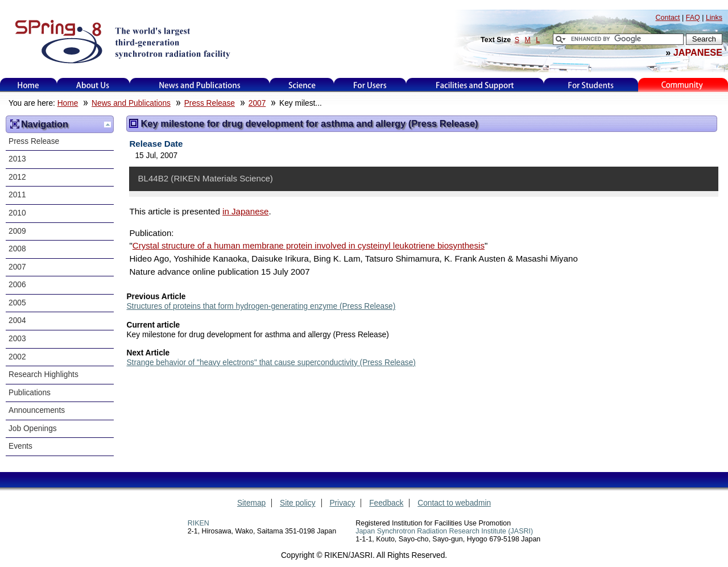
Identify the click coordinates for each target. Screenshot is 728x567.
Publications (30, 393)
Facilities (475, 85)
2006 (17, 285)
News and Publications (200, 85)
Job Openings (33, 429)
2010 (17, 213)
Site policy (298, 503)
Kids (683, 85)
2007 (257, 103)
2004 (17, 320)
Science (302, 85)
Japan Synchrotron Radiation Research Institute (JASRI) (444, 531)
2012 (17, 177)
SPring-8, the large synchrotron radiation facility (121, 41)
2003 (17, 339)
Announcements (37, 410)
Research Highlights (44, 374)
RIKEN (198, 523)
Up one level (107, 125)
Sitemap (251, 503)
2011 (17, 195)
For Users (370, 85)
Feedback (386, 503)
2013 (17, 159)
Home (28, 85)
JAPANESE (698, 52)
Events (20, 446)
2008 (17, 249)
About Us (93, 85)
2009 (17, 231)
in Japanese (245, 211)
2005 (17, 303)
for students (591, 85)
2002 (17, 357)
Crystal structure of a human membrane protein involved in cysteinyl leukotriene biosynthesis (309, 245)
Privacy (342, 503)
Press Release (210, 103)
